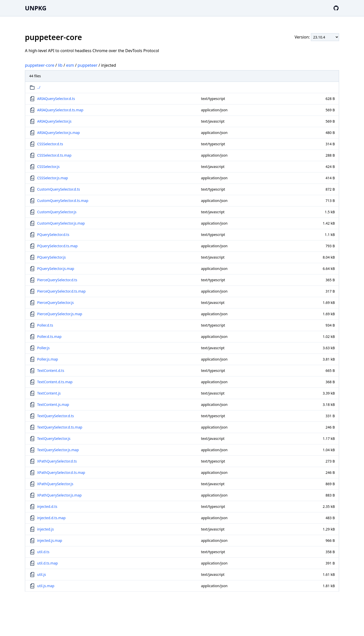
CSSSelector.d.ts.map (54, 155)
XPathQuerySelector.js (55, 484)
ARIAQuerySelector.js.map (59, 133)
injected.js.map (50, 540)
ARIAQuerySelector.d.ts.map (60, 110)
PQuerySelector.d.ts (53, 235)
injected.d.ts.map (51, 518)
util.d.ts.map (48, 563)
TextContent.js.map (53, 404)
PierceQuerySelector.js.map (60, 314)
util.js (42, 574)
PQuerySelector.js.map (56, 269)
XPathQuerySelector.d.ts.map (61, 472)
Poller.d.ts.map (49, 337)
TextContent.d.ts (51, 370)
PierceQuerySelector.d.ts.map (62, 291)
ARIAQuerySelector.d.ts (56, 99)
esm (70, 65)
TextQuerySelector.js (54, 438)
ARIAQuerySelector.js (54, 121)
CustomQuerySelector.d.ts (59, 189)
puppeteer (87, 65)
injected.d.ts (47, 506)
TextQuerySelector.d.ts (56, 416)
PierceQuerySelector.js (56, 303)
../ (39, 87)
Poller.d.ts (45, 325)
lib (60, 65)
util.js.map (46, 586)
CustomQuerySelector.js (57, 212)
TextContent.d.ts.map (55, 382)
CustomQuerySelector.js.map (61, 223)
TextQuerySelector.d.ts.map (60, 427)
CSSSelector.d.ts (50, 144)
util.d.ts (43, 552)
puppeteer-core (40, 65)
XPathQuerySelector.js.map (60, 495)
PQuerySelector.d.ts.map (58, 246)
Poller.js (44, 348)
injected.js (46, 529)
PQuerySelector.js (52, 257)
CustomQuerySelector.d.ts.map (63, 201)
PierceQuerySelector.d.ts (57, 280)
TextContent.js (49, 393)
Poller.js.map (48, 359)
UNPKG (36, 8)
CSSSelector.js (48, 167)
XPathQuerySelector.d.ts (57, 461)
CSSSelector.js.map (53, 178)
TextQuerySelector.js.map (58, 450)
